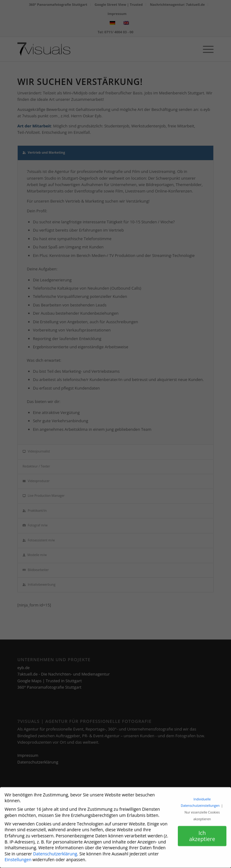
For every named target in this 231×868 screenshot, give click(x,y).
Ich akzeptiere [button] (202, 832)
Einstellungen (18, 856)
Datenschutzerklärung (55, 850)
